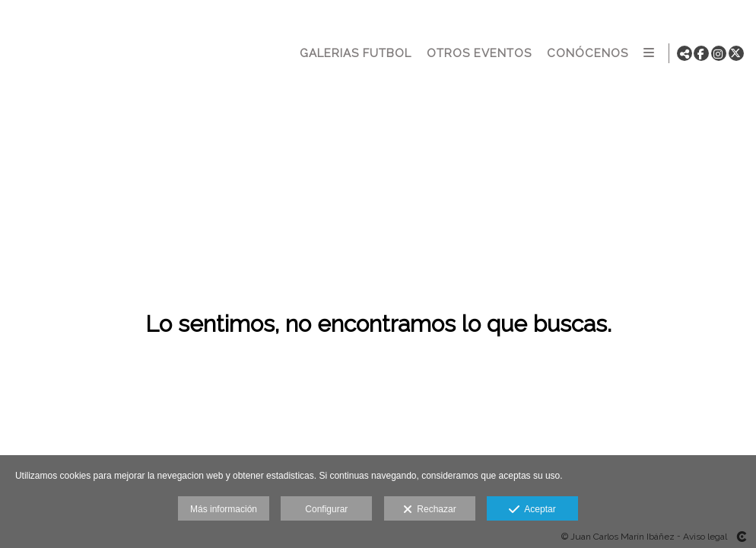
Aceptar (532, 510)
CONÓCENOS (586, 53)
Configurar (326, 509)
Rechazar (430, 510)
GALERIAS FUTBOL (354, 53)
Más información (224, 509)
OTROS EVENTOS (478, 53)
